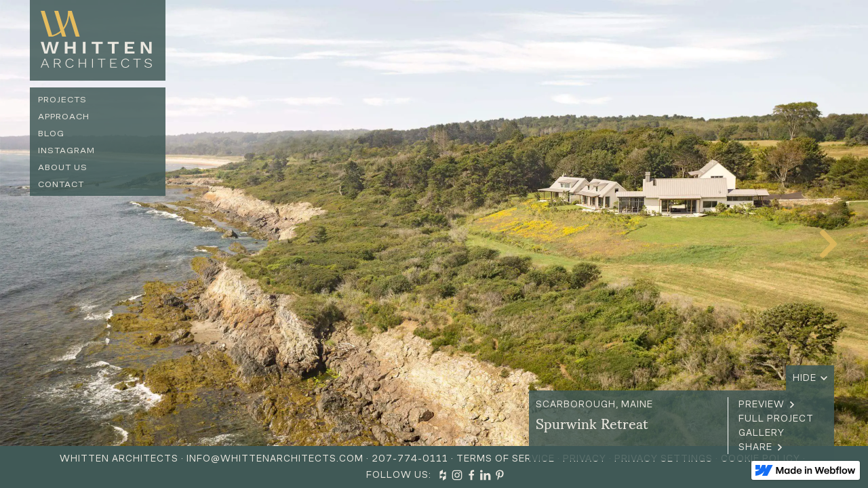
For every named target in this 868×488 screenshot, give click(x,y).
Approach (64, 116)
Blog (51, 133)
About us (63, 167)
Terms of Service (506, 459)
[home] (98, 40)
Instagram (66, 150)
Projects (62, 99)
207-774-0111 (410, 459)
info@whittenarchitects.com (275, 459)
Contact (61, 184)
